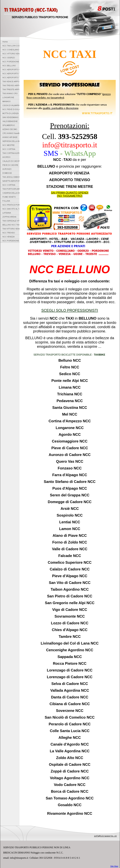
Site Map (114, 866)
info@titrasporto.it (105, 836)
